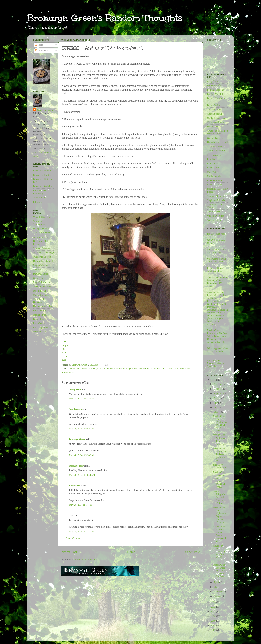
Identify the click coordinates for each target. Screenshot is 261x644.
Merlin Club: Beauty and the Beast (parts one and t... (220, 454)
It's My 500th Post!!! (217, 234)
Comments (42, 51)
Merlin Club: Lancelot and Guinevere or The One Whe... (220, 479)
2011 (213, 611)
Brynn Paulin (213, 105)
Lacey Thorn (213, 168)
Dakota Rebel (214, 127)
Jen (63, 349)
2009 (213, 621)
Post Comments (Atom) (86, 559)
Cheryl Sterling (214, 114)
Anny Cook (213, 81)
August (217, 398)
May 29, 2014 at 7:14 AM (81, 531)
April (217, 582)
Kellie (65, 356)
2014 (213, 380)
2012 (213, 607)
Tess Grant (173, 369)
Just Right (38, 269)
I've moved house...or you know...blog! (217, 269)
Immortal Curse (41, 274)
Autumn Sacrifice (42, 237)
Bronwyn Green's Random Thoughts (105, 18)
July (216, 403)
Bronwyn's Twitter (42, 175)
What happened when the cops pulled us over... (217, 351)
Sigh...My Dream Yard (220, 466)
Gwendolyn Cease (216, 138)
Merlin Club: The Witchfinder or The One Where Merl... (220, 423)
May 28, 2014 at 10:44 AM (82, 475)
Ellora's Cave (40, 202)
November (219, 384)
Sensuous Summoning (39, 223)
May (216, 412)
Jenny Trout (75, 369)
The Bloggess (214, 212)
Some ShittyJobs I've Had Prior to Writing (219, 497)
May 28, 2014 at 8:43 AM (81, 428)
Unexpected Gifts (42, 228)
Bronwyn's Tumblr (42, 171)
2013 (213, 602)
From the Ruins (41, 311)
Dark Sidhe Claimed (43, 261)
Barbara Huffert (215, 85)
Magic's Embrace (41, 282)
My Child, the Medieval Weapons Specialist (216, 363)
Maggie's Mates (41, 265)
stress (164, 369)
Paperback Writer (215, 180)
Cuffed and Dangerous (38, 301)
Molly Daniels (214, 176)
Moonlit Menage (41, 295)
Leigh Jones (132, 369)
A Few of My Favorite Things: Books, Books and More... (219, 534)
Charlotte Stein (214, 110)
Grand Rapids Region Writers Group (217, 132)
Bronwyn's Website (42, 186)
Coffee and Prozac (216, 122)
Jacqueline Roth (215, 146)
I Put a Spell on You (43, 327)
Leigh (65, 345)
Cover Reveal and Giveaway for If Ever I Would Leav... (220, 553)
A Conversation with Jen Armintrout (217, 251)
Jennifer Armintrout (217, 151)
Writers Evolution (216, 216)
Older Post (192, 552)
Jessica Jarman (89, 369)
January (218, 596)
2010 (213, 616)
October (218, 389)
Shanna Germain (215, 185)
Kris (64, 352)
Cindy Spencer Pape (217, 118)
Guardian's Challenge (43, 252)
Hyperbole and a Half (217, 142)
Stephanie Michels (216, 200)
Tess (64, 360)
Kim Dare (212, 159)
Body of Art (39, 319)
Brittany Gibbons (215, 90)
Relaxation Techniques (150, 369)
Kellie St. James (105, 369)
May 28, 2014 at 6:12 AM (81, 399)
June (216, 407)
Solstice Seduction (42, 286)
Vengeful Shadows (42, 217)
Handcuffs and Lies (42, 306)
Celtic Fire (38, 278)
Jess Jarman (75, 409)
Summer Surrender (42, 248)
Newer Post (69, 552)
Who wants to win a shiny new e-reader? (217, 260)
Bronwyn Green (77, 439)
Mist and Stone (40, 315)
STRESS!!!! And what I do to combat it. (220, 440)
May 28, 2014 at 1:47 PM (81, 505)
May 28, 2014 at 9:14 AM (81, 455)
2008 (213, 625)
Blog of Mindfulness (217, 94)
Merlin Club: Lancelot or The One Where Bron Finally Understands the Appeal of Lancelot (217, 336)
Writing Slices (214, 220)
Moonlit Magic (40, 291)
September (219, 393)
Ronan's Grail (40, 323)
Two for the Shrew (42, 233)
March (217, 587)
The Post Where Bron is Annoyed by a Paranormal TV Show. (217, 282)
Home (131, 552)
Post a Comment (74, 538)
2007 (213, 630)
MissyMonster (76, 466)
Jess (64, 341)
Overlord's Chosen (42, 257)
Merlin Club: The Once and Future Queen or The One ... (220, 570)
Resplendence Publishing (40, 192)
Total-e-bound (40, 198)
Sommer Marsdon (216, 196)
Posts (39, 45)
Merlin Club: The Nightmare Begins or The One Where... (219, 515)
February (218, 592)
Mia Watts (212, 172)
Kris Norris (119, 369)
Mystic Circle (40, 332)
